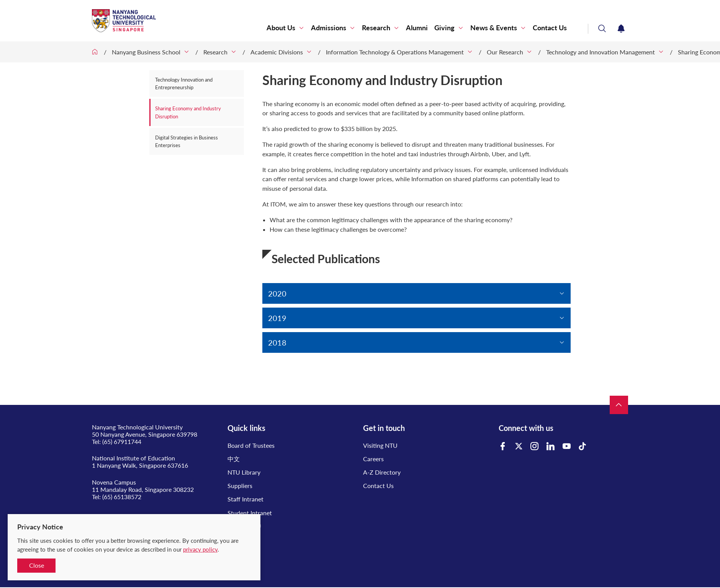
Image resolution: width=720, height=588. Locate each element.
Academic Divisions (277, 52)
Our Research (505, 52)
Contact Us (550, 28)
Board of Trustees (251, 445)
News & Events (494, 28)
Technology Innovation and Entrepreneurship (184, 84)
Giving (444, 28)
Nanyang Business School (146, 52)
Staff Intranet (245, 499)
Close (37, 565)
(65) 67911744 (122, 441)
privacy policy (200, 549)
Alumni (417, 28)
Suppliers (240, 486)
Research (376, 28)
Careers (373, 459)
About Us (281, 28)
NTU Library (244, 472)
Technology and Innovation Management (601, 52)
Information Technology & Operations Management (395, 52)
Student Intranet (250, 513)
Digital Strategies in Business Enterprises (187, 141)
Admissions (329, 28)
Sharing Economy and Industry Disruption (188, 112)
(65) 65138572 (122, 497)
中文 (234, 459)
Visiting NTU (380, 445)
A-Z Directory (382, 472)
